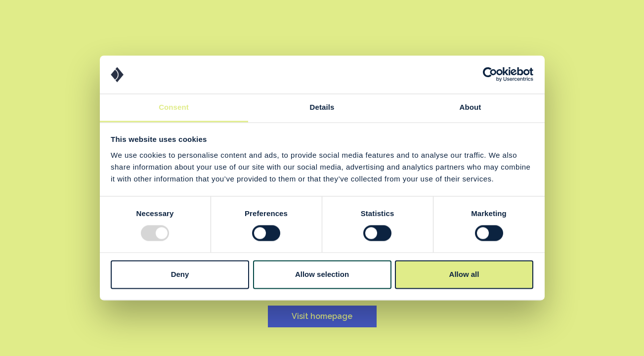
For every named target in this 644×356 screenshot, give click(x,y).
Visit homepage (322, 316)
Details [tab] (322, 107)
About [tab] (471, 107)
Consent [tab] (174, 107)
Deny (180, 274)
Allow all (464, 274)
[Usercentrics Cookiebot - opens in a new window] (490, 75)
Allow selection (322, 274)
